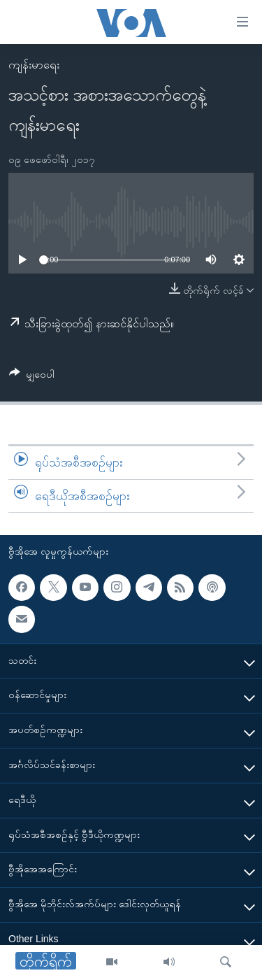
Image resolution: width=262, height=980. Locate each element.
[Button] (32, 377)
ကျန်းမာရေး (34, 65)
